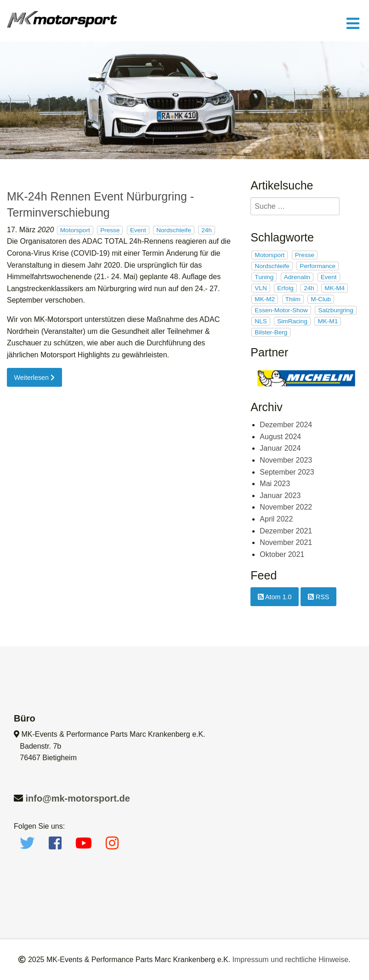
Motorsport (75, 230)
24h (207, 230)
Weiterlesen (34, 378)
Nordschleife (174, 230)
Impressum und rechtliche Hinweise (291, 960)
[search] (295, 206)
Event (138, 230)
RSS (319, 597)
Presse (110, 230)
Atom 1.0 (275, 597)
